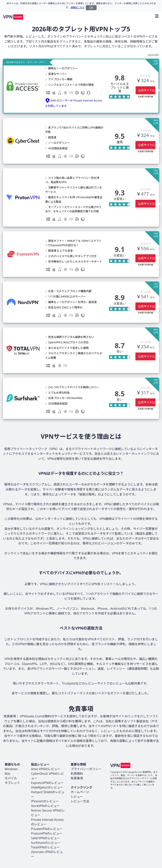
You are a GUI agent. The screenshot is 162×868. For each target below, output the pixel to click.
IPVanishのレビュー (45, 801)
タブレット (12, 783)
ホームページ (80, 792)
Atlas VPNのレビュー (46, 769)
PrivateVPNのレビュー (47, 829)
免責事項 (77, 778)
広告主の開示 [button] (153, 55)
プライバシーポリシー (86, 769)
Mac (8, 774)
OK (91, 8)
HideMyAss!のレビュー (47, 787)
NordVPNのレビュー (45, 806)
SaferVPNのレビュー (45, 838)
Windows (11, 769)
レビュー (77, 797)
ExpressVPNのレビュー (47, 783)
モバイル (11, 778)
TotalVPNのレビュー (45, 847)
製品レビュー (40, 764)
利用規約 (77, 774)
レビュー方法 (80, 801)
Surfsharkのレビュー (46, 843)
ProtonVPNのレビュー (47, 833)
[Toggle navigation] (156, 16)
